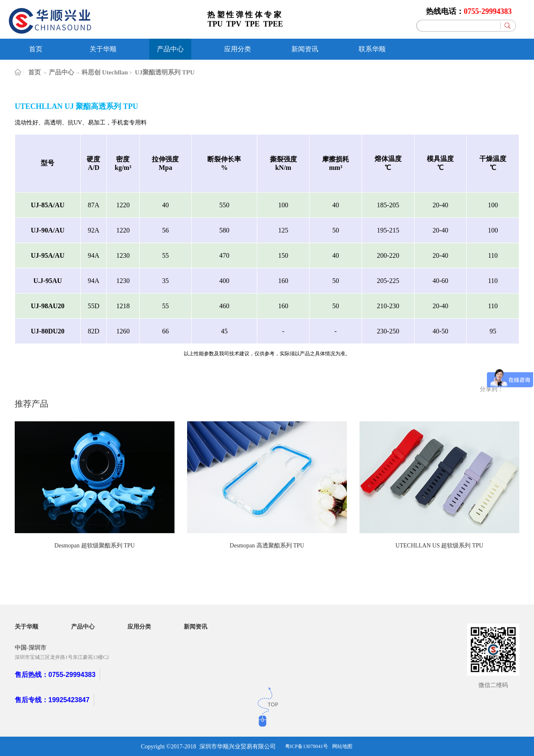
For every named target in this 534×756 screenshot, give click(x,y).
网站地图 (342, 746)
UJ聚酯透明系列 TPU (164, 72)
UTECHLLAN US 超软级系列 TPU (440, 546)
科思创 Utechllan (105, 72)
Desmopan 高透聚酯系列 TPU (267, 546)
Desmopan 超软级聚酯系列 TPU (94, 546)
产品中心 (61, 72)
